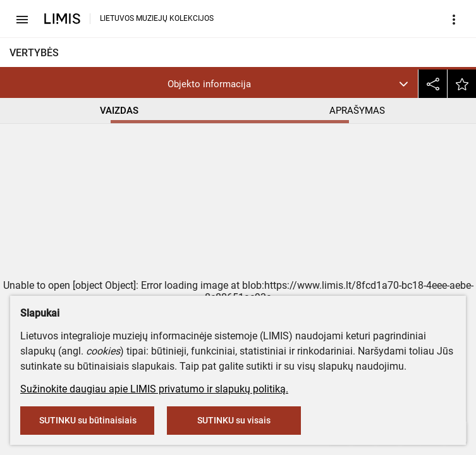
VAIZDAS (119, 111)
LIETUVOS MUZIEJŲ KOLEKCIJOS (157, 18)
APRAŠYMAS (357, 111)
